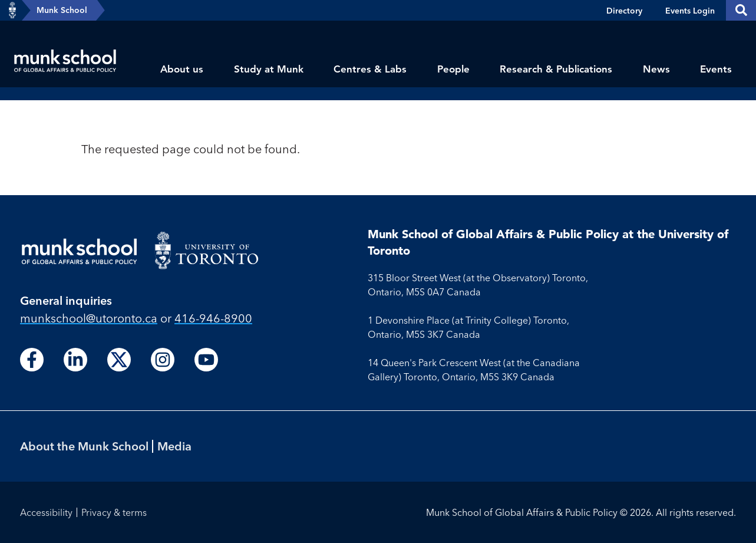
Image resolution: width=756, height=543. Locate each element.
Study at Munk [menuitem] (269, 69)
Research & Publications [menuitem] (556, 69)
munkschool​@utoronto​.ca (89, 318)
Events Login (690, 11)
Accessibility (46, 512)
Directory (624, 11)
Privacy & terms (114, 512)
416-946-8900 (213, 318)
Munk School (62, 10)
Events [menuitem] (716, 69)
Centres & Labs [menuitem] (370, 69)
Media (174, 446)
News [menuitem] (656, 69)
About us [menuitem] (182, 69)
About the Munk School (84, 446)
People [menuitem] (453, 69)
